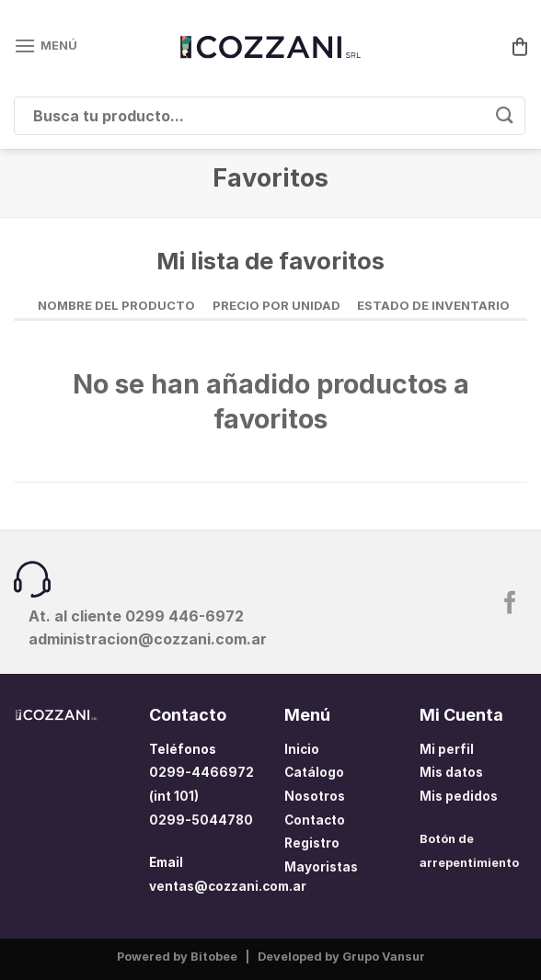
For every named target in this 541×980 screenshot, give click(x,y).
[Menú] (46, 46)
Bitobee (214, 957)
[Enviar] (505, 115)
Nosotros (315, 796)
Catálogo (314, 772)
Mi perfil (447, 749)
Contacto (315, 820)
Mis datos (451, 772)
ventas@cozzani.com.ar (228, 886)
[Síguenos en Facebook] (510, 604)
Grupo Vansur (384, 957)
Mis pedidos (459, 796)
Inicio (302, 749)
